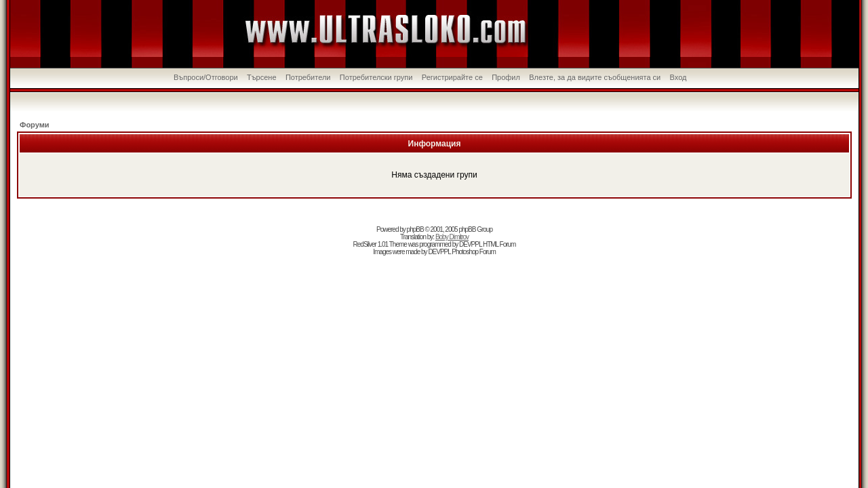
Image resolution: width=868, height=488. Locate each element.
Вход (678, 77)
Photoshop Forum (474, 252)
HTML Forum (499, 244)
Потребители (308, 77)
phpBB (415, 229)
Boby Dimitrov (452, 237)
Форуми (35, 125)
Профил (506, 77)
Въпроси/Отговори (206, 77)
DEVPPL (470, 244)
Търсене (262, 77)
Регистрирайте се (452, 77)
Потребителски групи (376, 77)
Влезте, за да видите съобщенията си (595, 77)
